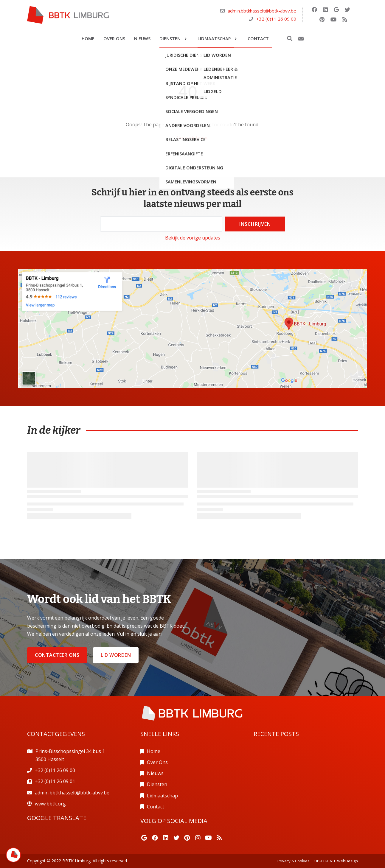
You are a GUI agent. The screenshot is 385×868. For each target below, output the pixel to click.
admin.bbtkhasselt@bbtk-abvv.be (262, 11)
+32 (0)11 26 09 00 (276, 19)
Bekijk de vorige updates (193, 238)
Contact (156, 807)
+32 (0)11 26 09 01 (55, 781)
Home (154, 751)
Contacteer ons (57, 655)
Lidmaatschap (162, 796)
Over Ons (157, 762)
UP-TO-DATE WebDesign (336, 861)
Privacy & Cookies (294, 861)
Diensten (157, 784)
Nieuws (155, 773)
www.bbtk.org (50, 804)
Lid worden (116, 655)
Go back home (193, 138)
